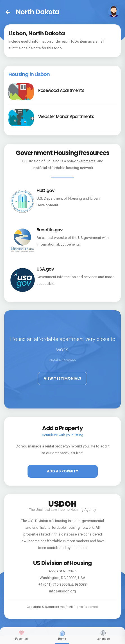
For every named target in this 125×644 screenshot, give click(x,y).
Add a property (63, 471)
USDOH (63, 503)
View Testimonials (63, 378)
